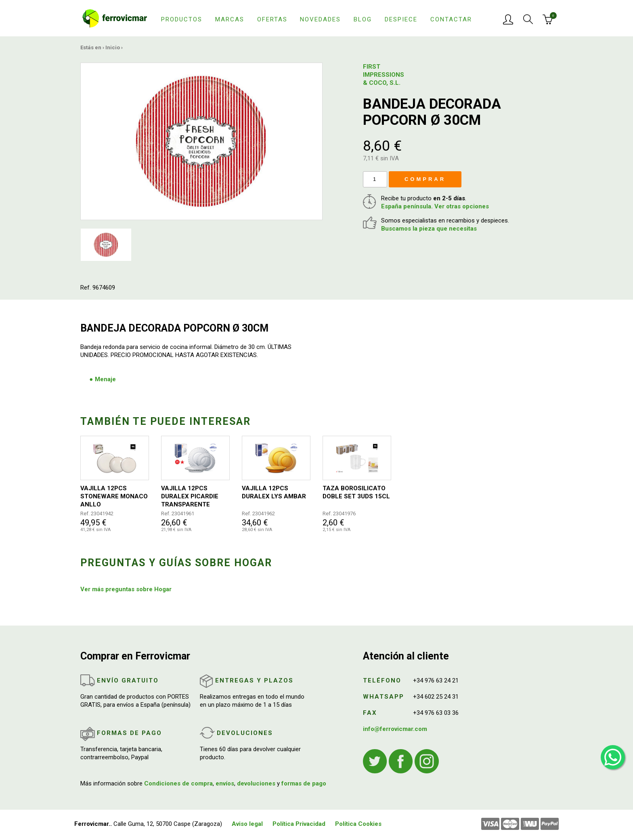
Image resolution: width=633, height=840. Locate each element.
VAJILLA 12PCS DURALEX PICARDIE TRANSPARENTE (190, 496)
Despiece (401, 19)
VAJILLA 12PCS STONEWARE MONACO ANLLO (114, 496)
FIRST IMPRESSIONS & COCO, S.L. (383, 75)
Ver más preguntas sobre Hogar (126, 589)
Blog (363, 19)
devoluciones (256, 783)
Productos (182, 19)
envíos (225, 783)
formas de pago (304, 783)
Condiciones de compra (178, 783)
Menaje (105, 379)
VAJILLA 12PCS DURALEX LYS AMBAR (274, 492)
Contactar (451, 19)
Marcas (230, 19)
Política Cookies (358, 824)
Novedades (320, 19)
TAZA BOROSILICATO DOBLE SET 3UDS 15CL (356, 492)
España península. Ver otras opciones (435, 206)
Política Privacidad (299, 824)
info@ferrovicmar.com (395, 729)
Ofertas (272, 19)
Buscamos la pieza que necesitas (429, 229)
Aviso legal (247, 824)
